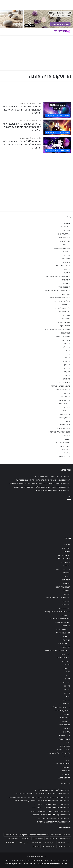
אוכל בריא (67, 223)
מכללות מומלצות (65, 397)
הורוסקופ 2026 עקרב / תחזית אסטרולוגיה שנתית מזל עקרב (52, 815)
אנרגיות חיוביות (65, 241)
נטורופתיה (53, 860)
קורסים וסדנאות (65, 425)
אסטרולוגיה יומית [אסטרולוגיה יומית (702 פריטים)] (56, 835)
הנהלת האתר (35, 103)
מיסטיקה (67, 393)
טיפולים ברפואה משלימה (62, 301)
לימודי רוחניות (66, 333)
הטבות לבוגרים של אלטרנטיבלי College (57, 291)
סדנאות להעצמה (65, 400)
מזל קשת (67, 372)
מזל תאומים (66, 379)
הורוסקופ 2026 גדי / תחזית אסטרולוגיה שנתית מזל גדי (53, 822)
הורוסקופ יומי (66, 280)
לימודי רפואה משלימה (63, 336)
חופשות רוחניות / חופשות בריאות (60, 298)
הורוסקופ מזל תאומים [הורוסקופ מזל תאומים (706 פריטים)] (64, 847)
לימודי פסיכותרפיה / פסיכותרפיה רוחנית (57, 329)
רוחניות (68, 439)
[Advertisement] (36, 170)
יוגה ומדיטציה (66, 305)
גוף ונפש (67, 255)
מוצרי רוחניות (66, 340)
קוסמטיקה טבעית (64, 418)
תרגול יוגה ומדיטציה (64, 457)
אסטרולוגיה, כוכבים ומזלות (62, 248)
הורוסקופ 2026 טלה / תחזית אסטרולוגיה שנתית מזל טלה (52, 476)
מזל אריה (67, 344)
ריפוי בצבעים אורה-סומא (62, 443)
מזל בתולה (67, 347)
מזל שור (67, 375)
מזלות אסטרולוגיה (64, 382)
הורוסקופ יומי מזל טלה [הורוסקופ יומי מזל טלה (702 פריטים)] (11, 835)
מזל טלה (67, 358)
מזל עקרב (67, 368)
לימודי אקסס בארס (64, 322)
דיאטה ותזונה (66, 259)
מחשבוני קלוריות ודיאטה (62, 390)
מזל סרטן (67, 365)
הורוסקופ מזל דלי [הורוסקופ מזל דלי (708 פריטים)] (26, 839)
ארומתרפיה (66, 252)
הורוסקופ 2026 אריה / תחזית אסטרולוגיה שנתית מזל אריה (52, 491)
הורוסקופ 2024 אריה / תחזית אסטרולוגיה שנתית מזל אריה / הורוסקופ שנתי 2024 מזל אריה (21, 127)
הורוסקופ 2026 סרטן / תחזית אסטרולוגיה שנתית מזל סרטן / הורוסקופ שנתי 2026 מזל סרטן (42, 487)
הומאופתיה (66, 269)
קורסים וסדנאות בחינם (63, 428)
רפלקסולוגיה (66, 453)
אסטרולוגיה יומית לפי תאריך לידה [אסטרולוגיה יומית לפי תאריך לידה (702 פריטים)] (39, 835)
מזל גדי (68, 351)
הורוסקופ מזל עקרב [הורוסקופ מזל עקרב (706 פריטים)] (37, 843)
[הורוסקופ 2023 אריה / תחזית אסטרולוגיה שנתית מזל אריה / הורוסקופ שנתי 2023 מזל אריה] (57, 145)
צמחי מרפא (66, 411)
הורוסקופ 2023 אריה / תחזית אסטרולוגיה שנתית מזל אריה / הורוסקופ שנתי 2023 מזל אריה (21, 145)
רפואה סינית (66, 450)
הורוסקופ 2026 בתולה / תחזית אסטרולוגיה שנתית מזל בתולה (51, 808)
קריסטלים (67, 435)
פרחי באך (67, 407)
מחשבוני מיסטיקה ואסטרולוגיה (60, 386)
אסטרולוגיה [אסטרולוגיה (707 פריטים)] (67, 835)
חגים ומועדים (66, 294)
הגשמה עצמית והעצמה (63, 266)
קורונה (68, 421)
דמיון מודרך (66, 262)
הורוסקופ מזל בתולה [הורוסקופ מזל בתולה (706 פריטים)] (51, 839)
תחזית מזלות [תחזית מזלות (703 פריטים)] (36, 847)
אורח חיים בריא (65, 227)
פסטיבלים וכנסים (65, 404)
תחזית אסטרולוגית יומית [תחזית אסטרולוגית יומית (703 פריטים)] (49, 847)
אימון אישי (67, 230)
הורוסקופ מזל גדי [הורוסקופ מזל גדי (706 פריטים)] (38, 839)
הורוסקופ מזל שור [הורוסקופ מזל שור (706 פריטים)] (10, 843)
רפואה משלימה (65, 446)
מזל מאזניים (66, 361)
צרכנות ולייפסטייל (64, 414)
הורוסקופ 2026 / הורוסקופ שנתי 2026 (58, 276)
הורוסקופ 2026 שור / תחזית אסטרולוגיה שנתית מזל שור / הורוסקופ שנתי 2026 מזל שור (43, 480)
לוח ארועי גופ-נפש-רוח (63, 312)
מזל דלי (68, 354)
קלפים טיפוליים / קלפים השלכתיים (59, 432)
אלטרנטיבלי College (63, 237)
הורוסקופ (67, 273)
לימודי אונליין (66, 319)
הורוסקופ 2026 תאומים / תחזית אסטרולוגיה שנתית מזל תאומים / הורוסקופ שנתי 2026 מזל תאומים (39, 484)
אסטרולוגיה (66, 245)
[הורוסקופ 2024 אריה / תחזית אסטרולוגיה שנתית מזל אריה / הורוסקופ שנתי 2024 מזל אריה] (57, 127)
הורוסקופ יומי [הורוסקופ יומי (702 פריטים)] (24, 835)
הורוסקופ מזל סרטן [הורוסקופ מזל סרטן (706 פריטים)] (50, 843)
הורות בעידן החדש (64, 287)
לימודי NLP (66, 315)
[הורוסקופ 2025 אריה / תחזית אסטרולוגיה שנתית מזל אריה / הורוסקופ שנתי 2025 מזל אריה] (57, 110)
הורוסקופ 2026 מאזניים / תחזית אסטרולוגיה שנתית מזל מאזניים (50, 811)
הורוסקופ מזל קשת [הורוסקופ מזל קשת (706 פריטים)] (23, 843)
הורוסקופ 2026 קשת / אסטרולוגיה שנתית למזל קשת (54, 818)
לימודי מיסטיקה (65, 326)
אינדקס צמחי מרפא (64, 234)
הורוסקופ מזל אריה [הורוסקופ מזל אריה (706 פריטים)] (65, 839)
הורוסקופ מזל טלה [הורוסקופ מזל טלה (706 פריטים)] (13, 839)
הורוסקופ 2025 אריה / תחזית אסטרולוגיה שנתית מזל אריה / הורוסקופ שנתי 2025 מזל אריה (21, 110)
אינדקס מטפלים (55, 864)
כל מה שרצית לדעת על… (62, 308)
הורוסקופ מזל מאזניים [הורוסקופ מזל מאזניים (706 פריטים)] (64, 843)
